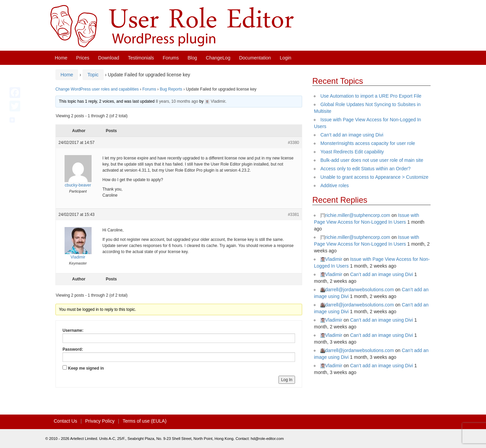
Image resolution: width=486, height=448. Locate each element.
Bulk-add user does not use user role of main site (372, 160)
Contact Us (65, 421)
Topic (93, 75)
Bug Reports (171, 89)
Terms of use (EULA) (145, 421)
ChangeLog (218, 58)
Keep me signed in (86, 368)
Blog (192, 58)
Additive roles (335, 185)
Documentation (255, 58)
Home (61, 58)
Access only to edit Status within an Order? (366, 169)
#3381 (294, 215)
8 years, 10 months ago (177, 101)
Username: (73, 330)
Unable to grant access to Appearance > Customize (374, 177)
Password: (73, 349)
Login (286, 58)
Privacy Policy (100, 421)
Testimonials (141, 58)
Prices (83, 58)
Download (108, 58)
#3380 (294, 143)
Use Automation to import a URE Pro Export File (371, 96)
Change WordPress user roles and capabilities (97, 89)
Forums (171, 58)
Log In (287, 380)
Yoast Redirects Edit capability (352, 152)
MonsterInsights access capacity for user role (368, 143)
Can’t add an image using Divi (352, 135)
